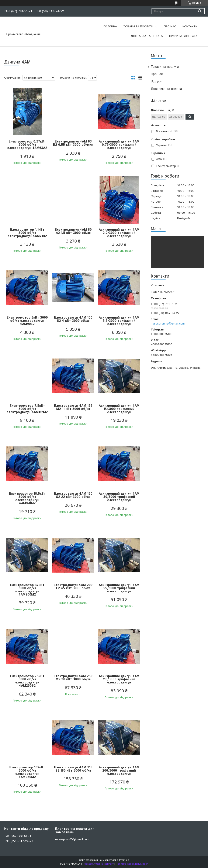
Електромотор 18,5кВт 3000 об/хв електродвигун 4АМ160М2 (27, 498)
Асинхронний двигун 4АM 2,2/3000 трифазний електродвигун (119, 233)
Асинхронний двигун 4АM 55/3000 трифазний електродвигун (119, 588)
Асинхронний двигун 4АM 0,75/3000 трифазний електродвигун (119, 145)
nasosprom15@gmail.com (168, 324)
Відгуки (156, 81)
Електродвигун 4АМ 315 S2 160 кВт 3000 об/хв (73, 769)
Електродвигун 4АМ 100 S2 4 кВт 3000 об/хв (73, 319)
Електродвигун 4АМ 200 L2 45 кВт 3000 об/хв (73, 587)
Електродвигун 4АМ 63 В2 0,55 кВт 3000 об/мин (73, 143)
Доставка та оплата (147, 36)
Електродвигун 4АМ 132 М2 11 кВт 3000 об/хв (73, 407)
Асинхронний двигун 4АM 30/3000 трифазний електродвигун (119, 497)
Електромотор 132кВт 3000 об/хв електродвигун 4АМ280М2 (27, 772)
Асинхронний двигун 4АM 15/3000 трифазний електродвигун (119, 409)
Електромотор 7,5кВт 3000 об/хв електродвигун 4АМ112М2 (27, 409)
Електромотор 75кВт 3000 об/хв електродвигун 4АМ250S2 (27, 681)
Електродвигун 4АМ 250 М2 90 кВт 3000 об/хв (73, 678)
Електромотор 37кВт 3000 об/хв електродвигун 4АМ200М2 (27, 590)
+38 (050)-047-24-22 (19, 841)
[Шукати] (200, 11)
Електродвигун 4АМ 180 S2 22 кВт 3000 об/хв (73, 495)
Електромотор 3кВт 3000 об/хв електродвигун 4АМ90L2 (27, 321)
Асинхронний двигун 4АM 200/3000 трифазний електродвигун (119, 771)
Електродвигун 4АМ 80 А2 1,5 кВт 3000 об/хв (73, 231)
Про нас (170, 27)
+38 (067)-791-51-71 (18, 836)
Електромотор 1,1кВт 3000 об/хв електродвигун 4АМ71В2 (27, 233)
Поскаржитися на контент (98, 864)
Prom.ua (124, 860)
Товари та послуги (138, 27)
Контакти (190, 27)
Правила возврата (183, 36)
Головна (110, 27)
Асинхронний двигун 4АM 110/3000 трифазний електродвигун (119, 679)
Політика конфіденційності (132, 864)
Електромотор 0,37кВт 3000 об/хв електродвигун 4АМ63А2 (27, 145)
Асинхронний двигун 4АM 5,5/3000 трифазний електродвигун (119, 321)
